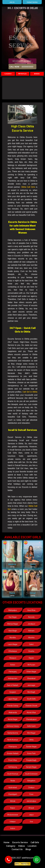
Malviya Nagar (13, 624)
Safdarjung (13, 767)
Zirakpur (31, 787)
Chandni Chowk (31, 706)
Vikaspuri (13, 658)
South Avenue (13, 774)
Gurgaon (13, 692)
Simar (33, 593)
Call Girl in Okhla (30, 392)
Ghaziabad (31, 678)
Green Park (31, 753)
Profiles (23, 74)
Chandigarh (13, 794)
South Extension (31, 774)
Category (11, 846)
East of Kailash (13, 685)
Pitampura (13, 747)
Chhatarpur (13, 651)
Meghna (12, 564)
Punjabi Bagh (31, 760)
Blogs (28, 849)
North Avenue (13, 740)
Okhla (31, 740)
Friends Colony (13, 706)
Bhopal (31, 808)
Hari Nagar (13, 617)
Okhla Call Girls (28, 187)
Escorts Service (20, 842)
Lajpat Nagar (13, 699)
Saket (31, 644)
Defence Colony (13, 726)
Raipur (13, 808)
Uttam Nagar (31, 672)
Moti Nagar (31, 733)
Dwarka (31, 651)
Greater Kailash (13, 753)
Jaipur (31, 815)
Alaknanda (13, 712)
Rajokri (31, 658)
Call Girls (35, 842)
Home (6, 842)
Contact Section (32, 2)
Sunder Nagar (31, 747)
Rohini (13, 665)
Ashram (31, 631)
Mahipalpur (13, 610)
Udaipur (13, 822)
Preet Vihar (13, 760)
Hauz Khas (31, 610)
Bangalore (31, 781)
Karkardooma (13, 733)
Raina (12, 593)
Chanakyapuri (31, 719)
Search (8, 74)
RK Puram (31, 665)
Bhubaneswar (13, 815)
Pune (31, 794)
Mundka (13, 637)
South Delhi (31, 699)
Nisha (33, 564)
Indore (13, 828)
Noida (13, 781)
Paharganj (13, 672)
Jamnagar (31, 685)
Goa (31, 822)
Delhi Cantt (31, 726)
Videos (21, 846)
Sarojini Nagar (31, 767)
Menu (37, 74)
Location (32, 846)
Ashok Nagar (13, 719)
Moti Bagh (31, 692)
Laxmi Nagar (13, 644)
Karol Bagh (13, 631)
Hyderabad (13, 787)
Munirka (31, 637)
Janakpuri (31, 624)
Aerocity (31, 617)
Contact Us (17, 849)
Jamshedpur (31, 801)
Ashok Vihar (31, 712)
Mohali (13, 801)
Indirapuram (13, 678)
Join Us (12, 2)
